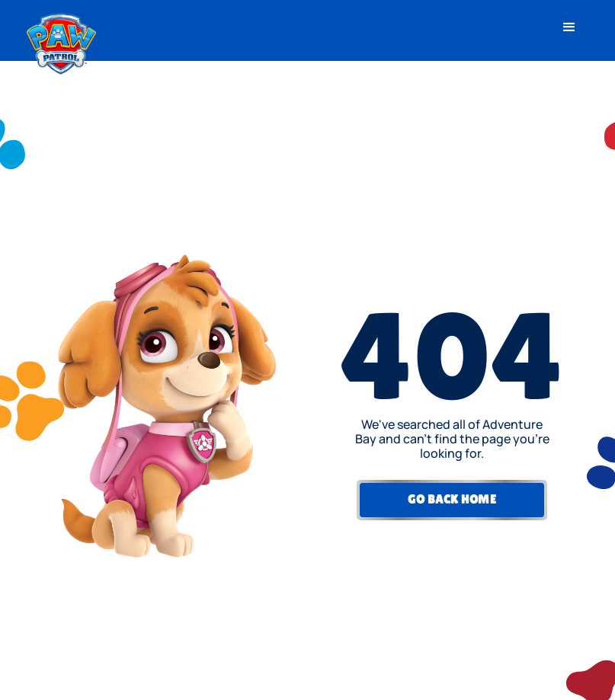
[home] (61, 40)
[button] (569, 27)
